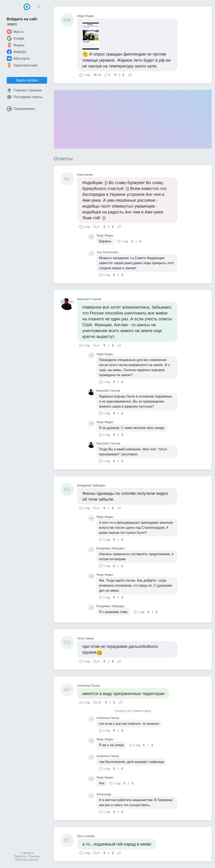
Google (16, 38)
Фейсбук (17, 52)
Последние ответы (25, 97)
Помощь (34, 856)
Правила (20, 856)
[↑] (116, 75)
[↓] (123, 75)
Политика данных (27, 860)
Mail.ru (15, 32)
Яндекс (16, 45)
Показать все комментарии (133, 711)
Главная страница (24, 90)
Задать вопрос (27, 80)
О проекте (27, 853)
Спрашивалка (21, 109)
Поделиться (130, 74)
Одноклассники (22, 65)
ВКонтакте (18, 58)
